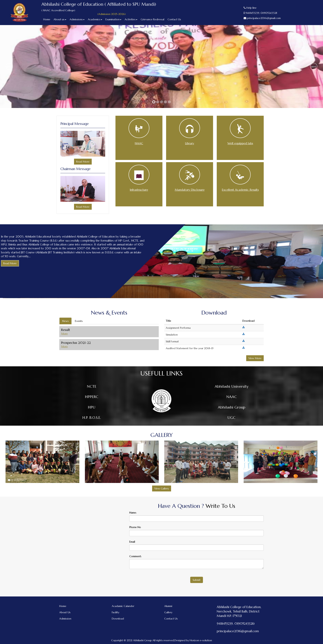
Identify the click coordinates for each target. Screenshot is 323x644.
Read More (83, 162)
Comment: (135, 556)
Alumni (168, 606)
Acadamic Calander (123, 606)
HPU (92, 407)
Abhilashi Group (232, 407)
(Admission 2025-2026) (116, 14)
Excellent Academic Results (240, 190)
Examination (113, 19)
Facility (116, 612)
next (314, 67)
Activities (131, 19)
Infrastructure (139, 190)
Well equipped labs (240, 143)
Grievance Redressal (152, 19)
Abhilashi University (232, 386)
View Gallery (162, 488)
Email (132, 542)
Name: (133, 513)
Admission (65, 619)
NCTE (92, 386)
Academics (95, 19)
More (64, 334)
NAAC (139, 143)
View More (255, 358)
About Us (65, 612)
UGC (231, 418)
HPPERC (92, 397)
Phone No (135, 527)
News (65, 321)
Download (118, 619)
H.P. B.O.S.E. (92, 418)
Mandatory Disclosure (190, 190)
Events (79, 321)
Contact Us (174, 19)
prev (9, 67)
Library (190, 143)
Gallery (168, 612)
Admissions (77, 19)
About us (60, 19)
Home (47, 19)
